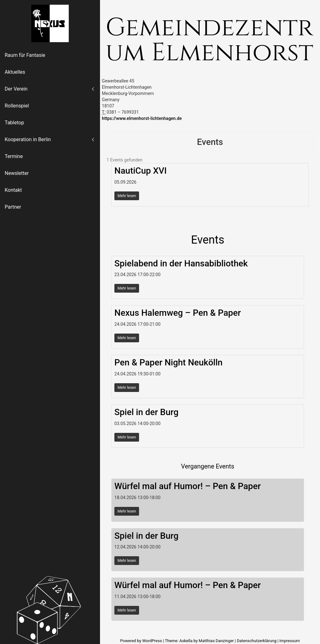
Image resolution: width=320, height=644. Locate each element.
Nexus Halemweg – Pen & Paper (178, 313)
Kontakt (13, 190)
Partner (13, 207)
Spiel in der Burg (146, 412)
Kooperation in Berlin (28, 139)
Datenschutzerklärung (257, 641)
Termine (14, 156)
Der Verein (16, 89)
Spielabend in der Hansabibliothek (181, 263)
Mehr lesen (127, 196)
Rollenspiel (17, 106)
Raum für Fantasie (25, 55)
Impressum (290, 641)
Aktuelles (15, 72)
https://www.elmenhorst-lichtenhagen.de (142, 118)
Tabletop (14, 123)
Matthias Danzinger (216, 641)
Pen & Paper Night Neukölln (168, 362)
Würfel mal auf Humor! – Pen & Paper (187, 486)
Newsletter (17, 173)
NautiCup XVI (140, 171)
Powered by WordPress (141, 641)
